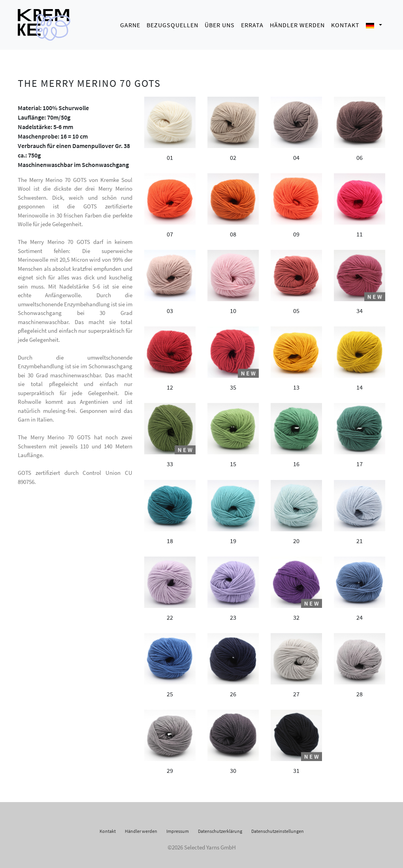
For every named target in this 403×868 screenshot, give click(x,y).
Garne (130, 24)
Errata (252, 24)
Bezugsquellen (172, 24)
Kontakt (345, 24)
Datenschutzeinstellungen (278, 829)
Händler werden (297, 24)
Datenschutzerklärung (220, 829)
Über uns (220, 24)
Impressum (178, 829)
